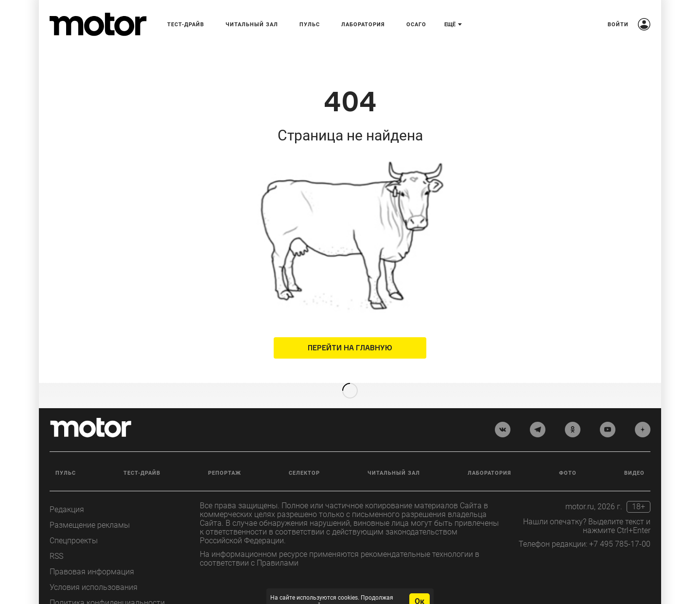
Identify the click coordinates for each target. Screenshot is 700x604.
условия (382, 590)
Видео (634, 457)
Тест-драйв (142, 457)
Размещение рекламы (90, 509)
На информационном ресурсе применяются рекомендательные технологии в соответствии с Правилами (340, 543)
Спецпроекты (74, 525)
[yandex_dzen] (643, 414)
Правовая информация (92, 556)
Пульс (66, 457)
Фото (568, 457)
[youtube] (608, 414)
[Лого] (98, 24)
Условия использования (94, 572)
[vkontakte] (503, 414)
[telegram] (538, 414)
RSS (56, 541)
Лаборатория (490, 457)
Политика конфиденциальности (107, 587)
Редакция (67, 494)
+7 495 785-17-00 (620, 528)
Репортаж (225, 457)
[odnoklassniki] (573, 414)
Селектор (304, 457)
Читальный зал (394, 457)
